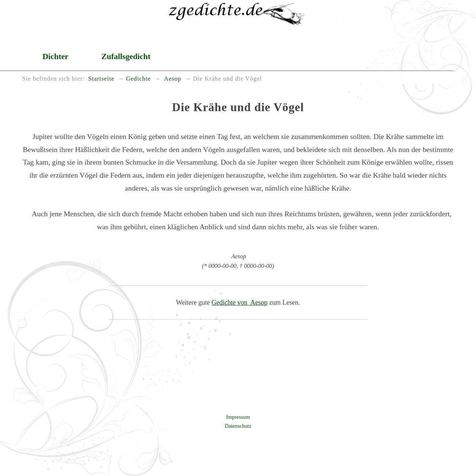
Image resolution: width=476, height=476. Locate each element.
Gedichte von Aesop (239, 302)
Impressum (238, 417)
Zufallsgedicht (126, 56)
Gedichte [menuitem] (138, 79)
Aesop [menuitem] (172, 79)
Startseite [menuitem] (101, 79)
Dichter (55, 56)
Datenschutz (238, 426)
